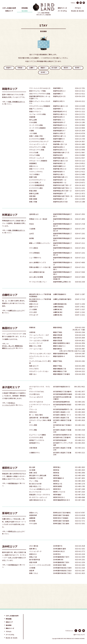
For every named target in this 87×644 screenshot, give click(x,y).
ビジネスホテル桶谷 (36, 194)
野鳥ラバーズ (62, 8)
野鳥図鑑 (25, 8)
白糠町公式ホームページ (16, 316)
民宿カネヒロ (34, 310)
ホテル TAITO (34, 374)
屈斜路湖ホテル (34, 449)
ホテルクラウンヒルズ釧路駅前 (40, 112)
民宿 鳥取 (32, 202)
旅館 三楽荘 (33, 478)
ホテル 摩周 (33, 431)
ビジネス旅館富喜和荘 (37, 191)
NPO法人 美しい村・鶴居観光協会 (12, 352)
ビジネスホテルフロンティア (39, 147)
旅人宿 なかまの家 (35, 489)
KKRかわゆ (33, 418)
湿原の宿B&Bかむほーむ (38, 506)
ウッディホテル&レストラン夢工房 (40, 368)
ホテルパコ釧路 (34, 161)
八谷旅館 (32, 235)
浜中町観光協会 (13, 570)
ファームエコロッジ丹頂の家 (39, 346)
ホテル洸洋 (33, 318)
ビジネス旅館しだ (35, 188)
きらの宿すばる (34, 400)
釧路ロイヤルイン (35, 117)
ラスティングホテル (36, 177)
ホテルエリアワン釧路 (37, 156)
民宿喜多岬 (33, 521)
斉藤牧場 (32, 333)
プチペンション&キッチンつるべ (40, 359)
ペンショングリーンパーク (38, 150)
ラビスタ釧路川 (34, 180)
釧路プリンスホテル (36, 115)
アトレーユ (33, 415)
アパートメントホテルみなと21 (40, 94)
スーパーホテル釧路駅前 (37, 134)
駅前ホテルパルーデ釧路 (37, 97)
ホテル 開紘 (33, 436)
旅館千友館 (33, 183)
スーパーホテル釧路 (36, 131)
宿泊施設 (25, 11)
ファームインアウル (36, 344)
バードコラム (62, 11)
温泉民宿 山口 (34, 220)
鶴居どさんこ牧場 (35, 352)
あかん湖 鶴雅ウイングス (38, 268)
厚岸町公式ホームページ (16, 537)
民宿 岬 (32, 576)
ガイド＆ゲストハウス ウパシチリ (40, 393)
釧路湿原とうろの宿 (36, 484)
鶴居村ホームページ (8, 354)
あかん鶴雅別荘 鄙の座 (37, 278)
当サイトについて (79, 635)
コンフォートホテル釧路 (37, 120)
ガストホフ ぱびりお (36, 408)
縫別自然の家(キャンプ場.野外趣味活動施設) (40, 301)
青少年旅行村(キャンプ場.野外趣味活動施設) (40, 306)
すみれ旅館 (33, 128)
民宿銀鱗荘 (33, 169)
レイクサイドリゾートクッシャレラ (40, 411)
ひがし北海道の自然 (9, 8)
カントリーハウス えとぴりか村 (40, 571)
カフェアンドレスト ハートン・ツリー (40, 363)
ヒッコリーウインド (36, 349)
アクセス (78, 8)
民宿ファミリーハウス (37, 175)
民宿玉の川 (33, 560)
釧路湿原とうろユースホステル (40, 500)
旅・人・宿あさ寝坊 (36, 421)
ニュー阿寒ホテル (35, 263)
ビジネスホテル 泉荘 (36, 443)
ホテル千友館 (34, 158)
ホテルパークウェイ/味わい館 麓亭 (40, 427)
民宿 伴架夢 (33, 568)
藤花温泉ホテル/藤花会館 (38, 481)
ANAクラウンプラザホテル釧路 (40, 99)
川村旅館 (32, 574)
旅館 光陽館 (33, 205)
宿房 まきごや (34, 372)
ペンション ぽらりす (36, 403)
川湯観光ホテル (34, 458)
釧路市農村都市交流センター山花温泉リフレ (40, 103)
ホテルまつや (34, 321)
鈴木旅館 (32, 527)
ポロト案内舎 (34, 552)
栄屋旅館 (32, 123)
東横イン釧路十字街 (36, 142)
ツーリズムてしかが (8, 411)
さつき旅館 (33, 315)
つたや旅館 (33, 139)
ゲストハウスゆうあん (37, 397)
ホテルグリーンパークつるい (39, 377)
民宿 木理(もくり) (35, 492)
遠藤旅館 (32, 524)
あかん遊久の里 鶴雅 (36, 283)
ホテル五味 (33, 529)
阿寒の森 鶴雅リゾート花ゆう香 (40, 273)
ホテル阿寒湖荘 (34, 259)
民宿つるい (33, 380)
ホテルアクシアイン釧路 (37, 153)
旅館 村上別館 (34, 199)
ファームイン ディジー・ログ (39, 341)
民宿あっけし (34, 518)
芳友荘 (31, 230)
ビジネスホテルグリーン (37, 186)
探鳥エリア (9, 11)
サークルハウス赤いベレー (38, 288)
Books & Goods (78, 11)
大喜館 (31, 136)
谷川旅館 (32, 476)
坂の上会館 (33, 126)
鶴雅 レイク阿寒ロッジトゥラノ (40, 249)
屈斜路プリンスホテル (37, 446)
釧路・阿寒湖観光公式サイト (17, 107)
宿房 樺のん (33, 554)
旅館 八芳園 (33, 207)
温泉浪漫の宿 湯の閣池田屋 (39, 423)
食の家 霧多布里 (35, 565)
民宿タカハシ (34, 172)
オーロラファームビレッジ (38, 503)
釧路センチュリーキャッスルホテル (40, 108)
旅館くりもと (34, 579)
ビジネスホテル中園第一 (37, 145)
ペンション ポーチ (35, 557)
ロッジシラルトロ (35, 498)
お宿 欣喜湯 (33, 454)
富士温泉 (32, 473)
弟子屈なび (12, 409)
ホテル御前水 (34, 254)
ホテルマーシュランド (37, 164)
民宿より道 (33, 563)
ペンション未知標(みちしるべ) (39, 495)
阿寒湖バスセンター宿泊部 (38, 225)
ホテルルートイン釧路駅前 (38, 166)
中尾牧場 (32, 338)
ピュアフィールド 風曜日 (38, 441)
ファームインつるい (36, 355)
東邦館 (31, 244)
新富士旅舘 (33, 196)
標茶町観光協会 (13, 489)
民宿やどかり (34, 312)
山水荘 (31, 239)
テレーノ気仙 (34, 487)
